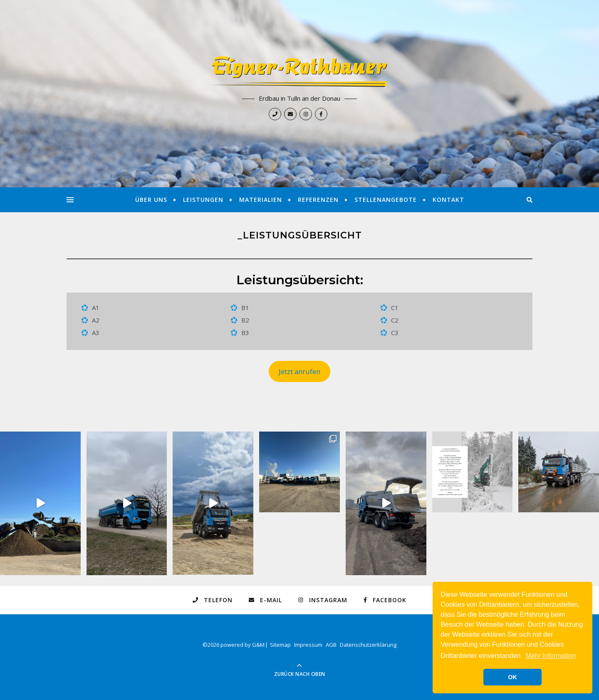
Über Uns (151, 200)
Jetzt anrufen (299, 371)
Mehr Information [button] (551, 656)
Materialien (261, 200)
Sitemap (280, 645)
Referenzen (318, 200)
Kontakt (448, 200)
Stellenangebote (386, 200)
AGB (331, 645)
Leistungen (203, 200)
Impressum (308, 645)
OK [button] (512, 677)
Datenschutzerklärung (368, 645)
